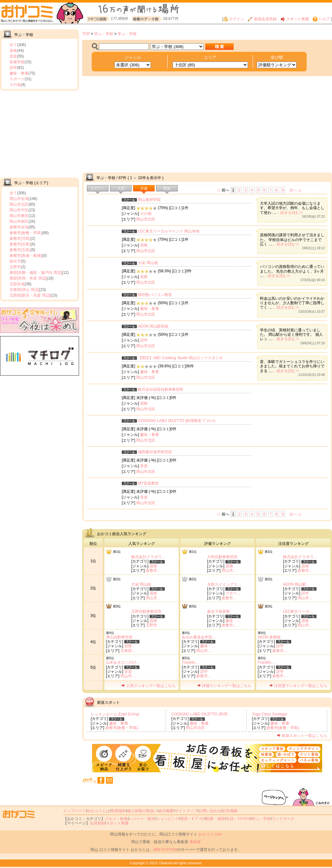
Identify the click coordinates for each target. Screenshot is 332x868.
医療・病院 (215, 819)
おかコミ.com (210, 834)
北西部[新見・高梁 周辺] (30, 295)
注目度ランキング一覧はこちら (298, 686)
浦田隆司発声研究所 (155, 452)
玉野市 (15, 267)
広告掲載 (230, 811)
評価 (144, 188)
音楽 (13, 56)
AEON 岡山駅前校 (153, 326)
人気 (121, 188)
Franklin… (191, 662)
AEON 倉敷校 (269, 637)
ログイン (234, 19)
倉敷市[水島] (20, 244)
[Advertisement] (40, 133)
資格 (13, 51)
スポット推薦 (295, 19)
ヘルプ (321, 19)
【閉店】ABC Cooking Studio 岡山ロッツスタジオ (180, 358)
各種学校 (17, 62)
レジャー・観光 (142, 819)
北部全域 (17, 284)
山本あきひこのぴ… (123, 662)
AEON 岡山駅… (296, 584)
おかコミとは (98, 811)
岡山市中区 (19, 210)
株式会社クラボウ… (148, 557)
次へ (293, 190)
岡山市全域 (19, 199)
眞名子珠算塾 (218, 612)
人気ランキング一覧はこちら (148, 686)
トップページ (75, 811)
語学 (13, 68)
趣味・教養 (19, 73)
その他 (15, 85)
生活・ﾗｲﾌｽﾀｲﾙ (238, 819)
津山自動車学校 (119, 637)
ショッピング (168, 819)
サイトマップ (186, 811)
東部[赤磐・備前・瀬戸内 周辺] (36, 273)
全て (13, 45)
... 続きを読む (289, 213)
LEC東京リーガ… (298, 612)
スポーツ (17, 79)
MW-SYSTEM (165, 850)
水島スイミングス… (224, 584)
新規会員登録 (262, 19)
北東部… (128, 651)
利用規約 (119, 811)
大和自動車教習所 (222, 557)
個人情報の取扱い (142, 811)
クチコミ (98, 188)
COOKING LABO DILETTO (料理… (201, 714)
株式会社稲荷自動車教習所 (161, 389)
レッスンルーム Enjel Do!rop (115, 714)
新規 (167, 188)
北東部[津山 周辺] (24, 290)
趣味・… (233, 621)
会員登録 (97, 823)
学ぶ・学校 (104, 34)
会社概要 (166, 811)
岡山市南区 (19, 221)
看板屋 (195, 842)
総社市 (15, 261)
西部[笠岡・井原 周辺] (28, 278)
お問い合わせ (210, 811)
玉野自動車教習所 (146, 612)
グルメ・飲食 (116, 819)
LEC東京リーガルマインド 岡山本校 (169, 231)
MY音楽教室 (148, 483)
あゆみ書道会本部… (199, 637)
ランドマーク (283, 819)
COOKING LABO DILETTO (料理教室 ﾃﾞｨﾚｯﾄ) (176, 421)
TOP (86, 34)
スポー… (233, 593)
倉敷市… (153, 570)
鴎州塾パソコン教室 (155, 295)
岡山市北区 (19, 204)
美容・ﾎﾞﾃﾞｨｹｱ (193, 819)
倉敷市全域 (19, 227)
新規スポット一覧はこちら (302, 736)
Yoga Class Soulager (270, 714)
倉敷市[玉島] (20, 250)
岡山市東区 (19, 216)
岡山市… (229, 570)
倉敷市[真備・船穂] (26, 256)
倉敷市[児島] (20, 238)
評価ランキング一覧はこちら (224, 686)
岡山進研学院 (149, 200)
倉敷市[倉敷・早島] (26, 233)
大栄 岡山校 (148, 263)
